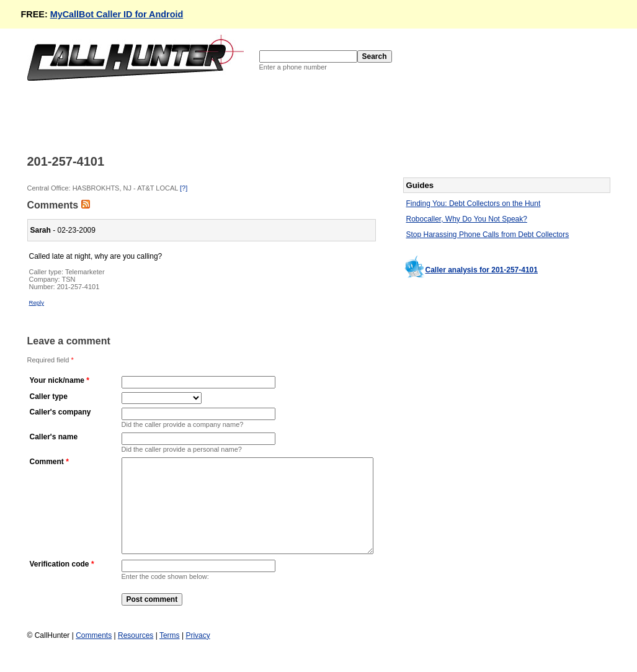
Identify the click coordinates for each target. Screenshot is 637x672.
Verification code (60, 583)
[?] (184, 188)
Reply (37, 302)
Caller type (49, 396)
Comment (47, 462)
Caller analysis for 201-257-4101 (482, 270)
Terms (170, 654)
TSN (69, 279)
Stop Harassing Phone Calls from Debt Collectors (488, 235)
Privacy (198, 654)
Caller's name (54, 437)
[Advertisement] (253, 117)
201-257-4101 (78, 287)
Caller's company (60, 412)
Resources (136, 654)
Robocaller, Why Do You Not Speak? (467, 219)
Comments (94, 654)
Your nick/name (57, 380)
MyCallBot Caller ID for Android (117, 14)
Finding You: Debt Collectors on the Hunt (474, 204)
